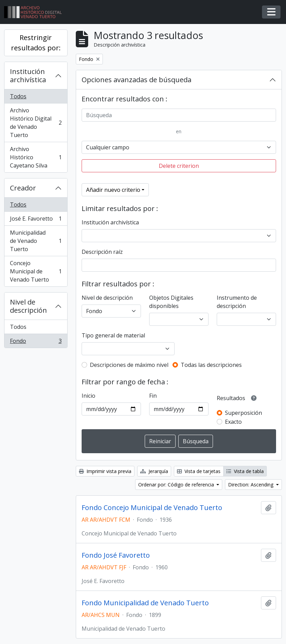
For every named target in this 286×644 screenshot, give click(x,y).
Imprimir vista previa (105, 471)
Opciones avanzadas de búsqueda (136, 80)
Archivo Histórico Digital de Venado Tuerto (36, 123)
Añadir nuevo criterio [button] (113, 190)
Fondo (36, 342)
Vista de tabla (245, 471)
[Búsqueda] (179, 115)
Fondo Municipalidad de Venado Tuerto (145, 603)
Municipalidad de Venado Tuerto (36, 241)
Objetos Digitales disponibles (171, 302)
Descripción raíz (102, 252)
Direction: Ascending (251, 485)
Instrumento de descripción (237, 302)
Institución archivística (28, 76)
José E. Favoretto (36, 220)
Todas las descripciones (211, 365)
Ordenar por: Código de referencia (177, 485)
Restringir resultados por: (36, 43)
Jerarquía (154, 471)
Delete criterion (179, 166)
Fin (153, 396)
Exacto (233, 422)
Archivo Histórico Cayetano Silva (36, 157)
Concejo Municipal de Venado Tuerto (36, 271)
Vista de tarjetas (199, 471)
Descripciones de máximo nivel (129, 365)
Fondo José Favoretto (116, 555)
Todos (18, 96)
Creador (23, 188)
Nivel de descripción (28, 306)
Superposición (243, 413)
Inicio (88, 396)
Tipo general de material (113, 335)
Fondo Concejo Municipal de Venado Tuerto (152, 508)
